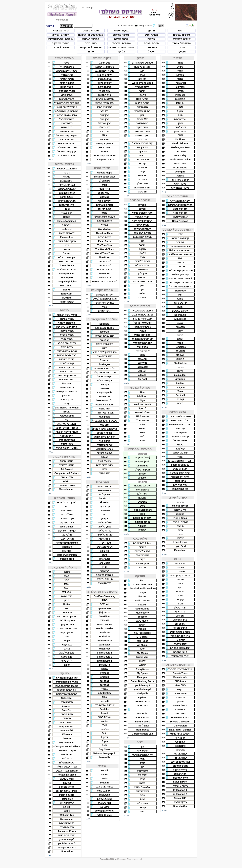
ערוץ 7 (180, 111)
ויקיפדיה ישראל (105, 376)
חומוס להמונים (142, 522)
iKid (142, 799)
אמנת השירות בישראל (180, 287)
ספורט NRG (142, 416)
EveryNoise (142, 669)
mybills (142, 205)
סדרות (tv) (105, 612)
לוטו (142, 437)
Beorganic (180, 315)
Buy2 (180, 371)
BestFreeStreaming (105, 596)
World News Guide (180, 160)
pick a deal (180, 375)
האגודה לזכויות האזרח (180, 424)
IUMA (142, 625)
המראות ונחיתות (142, 188)
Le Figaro (180, 172)
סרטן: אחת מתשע (180, 465)
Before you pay (180, 274)
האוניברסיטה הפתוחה (142, 339)
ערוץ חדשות (180, 119)
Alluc (105, 697)
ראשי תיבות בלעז (105, 465)
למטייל (105, 225)
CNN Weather (180, 217)
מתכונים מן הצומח (142, 518)
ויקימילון (105, 384)
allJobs (142, 375)
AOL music (142, 621)
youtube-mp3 (142, 685)
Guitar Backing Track (142, 681)
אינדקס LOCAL (180, 311)
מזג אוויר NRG (180, 213)
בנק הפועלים (105, 87)
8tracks (142, 605)
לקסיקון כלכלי (105, 83)
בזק (142, 241)
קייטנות (142, 807)
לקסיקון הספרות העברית (105, 421)
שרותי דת (180, 571)
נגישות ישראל (180, 441)
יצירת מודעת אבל (180, 656)
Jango (142, 593)
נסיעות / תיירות (121, 35)
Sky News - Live (180, 188)
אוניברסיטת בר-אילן (142, 323)
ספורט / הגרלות (91, 39)
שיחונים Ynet (105, 461)
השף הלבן (142, 494)
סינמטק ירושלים (105, 579)
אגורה (180, 339)
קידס (142, 763)
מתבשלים (142, 502)
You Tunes (142, 641)
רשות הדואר (142, 123)
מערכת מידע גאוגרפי (105, 217)
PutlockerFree (104, 641)
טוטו (142, 441)
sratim (105, 721)
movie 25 (105, 633)
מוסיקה (182, 52)
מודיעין (151, 31)
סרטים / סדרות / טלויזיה (121, 47)
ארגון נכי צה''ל (180, 469)
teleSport (142, 396)
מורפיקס (105, 332)
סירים (142, 506)
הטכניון (142, 331)
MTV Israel (142, 637)
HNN (180, 107)
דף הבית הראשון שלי (142, 755)
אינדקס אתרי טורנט (180, 734)
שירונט (180, 538)
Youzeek (142, 617)
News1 (180, 75)
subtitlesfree (104, 693)
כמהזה (180, 262)
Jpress (180, 176)
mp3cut (142, 697)
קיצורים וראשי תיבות (105, 437)
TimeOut (105, 502)
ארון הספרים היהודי (180, 636)
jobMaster (142, 367)
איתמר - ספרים (180, 522)
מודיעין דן (142, 151)
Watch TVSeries (104, 628)
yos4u (180, 701)
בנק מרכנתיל (105, 123)
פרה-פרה (180, 697)
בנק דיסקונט (105, 95)
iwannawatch (104, 661)
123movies (105, 645)
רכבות (142, 155)
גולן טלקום (142, 107)
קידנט (142, 783)
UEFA (142, 428)
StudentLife (180, 363)
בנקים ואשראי (121, 31)
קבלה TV (180, 640)
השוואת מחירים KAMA (180, 254)
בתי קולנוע (105, 494)
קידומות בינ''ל (142, 87)
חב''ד (180, 604)
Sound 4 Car (180, 806)
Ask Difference (105, 449)
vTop (142, 514)
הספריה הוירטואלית (142, 343)
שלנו (180, 234)
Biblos (105, 457)
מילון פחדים (105, 473)
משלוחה (142, 478)
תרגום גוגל (105, 441)
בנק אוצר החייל (105, 107)
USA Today (180, 155)
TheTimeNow (105, 245)
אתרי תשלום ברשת (142, 281)
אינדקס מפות (105, 201)
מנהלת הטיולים (105, 221)
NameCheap (180, 705)
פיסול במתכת (155, 15)
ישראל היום (180, 127)
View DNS (180, 685)
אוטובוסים (142, 167)
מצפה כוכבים (105, 237)
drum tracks (142, 730)
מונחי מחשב (180, 714)
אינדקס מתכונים (142, 486)
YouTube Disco (142, 633)
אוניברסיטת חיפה (142, 327)
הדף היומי (180, 612)
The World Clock (105, 249)
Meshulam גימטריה (180, 648)
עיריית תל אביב (142, 261)
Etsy (180, 331)
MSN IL (180, 103)
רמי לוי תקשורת (142, 111)
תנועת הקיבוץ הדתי (180, 575)
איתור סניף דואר (142, 131)
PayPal (105, 151)
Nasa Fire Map (180, 221)
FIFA (142, 432)
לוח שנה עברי (105, 261)
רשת (105, 555)
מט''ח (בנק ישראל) (105, 67)
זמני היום (180, 616)
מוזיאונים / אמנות (182, 43)
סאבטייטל (105, 685)
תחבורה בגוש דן (142, 159)
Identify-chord (142, 722)
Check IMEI (180, 798)
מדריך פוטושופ (180, 766)
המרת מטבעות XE (104, 160)
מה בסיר (142, 526)
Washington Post (180, 147)
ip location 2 (180, 794)
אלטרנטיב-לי (142, 555)
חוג (142, 747)
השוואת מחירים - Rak (180, 250)
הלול (142, 795)
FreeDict (105, 340)
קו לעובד (180, 449)
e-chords (142, 714)
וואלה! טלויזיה (105, 523)
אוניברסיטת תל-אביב (142, 315)
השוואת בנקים (105, 79)
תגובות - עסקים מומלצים (180, 270)
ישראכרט (105, 139)
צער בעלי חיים (180, 485)
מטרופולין (142, 175)
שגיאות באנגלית (105, 445)
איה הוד (142, 567)
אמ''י (105, 307)
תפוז (180, 115)
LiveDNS (180, 709)
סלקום (142, 249)
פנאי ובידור (91, 43)
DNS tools (180, 681)
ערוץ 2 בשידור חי (180, 180)
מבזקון (180, 91)
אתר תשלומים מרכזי (142, 213)
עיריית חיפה (142, 269)
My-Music (142, 653)
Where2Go (105, 559)
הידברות (180, 591)
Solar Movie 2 (105, 657)
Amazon (180, 327)
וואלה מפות (105, 189)
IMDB (105, 600)
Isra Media (105, 563)
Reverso (104, 360)
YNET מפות (104, 193)
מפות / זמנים (151, 35)
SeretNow (105, 616)
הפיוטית (142, 530)
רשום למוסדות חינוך (142, 221)
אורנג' (142, 91)
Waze (104, 213)
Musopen (142, 677)
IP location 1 (180, 790)
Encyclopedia (105, 392)
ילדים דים (142, 775)
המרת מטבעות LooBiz (104, 155)
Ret (180, 258)
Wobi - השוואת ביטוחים (180, 279)
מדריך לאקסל (180, 770)
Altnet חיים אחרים (142, 543)
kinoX (105, 669)
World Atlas (104, 229)
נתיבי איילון (142, 184)
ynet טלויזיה (105, 527)
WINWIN (180, 351)
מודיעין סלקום (142, 103)
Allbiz (180, 299)
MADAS (180, 355)
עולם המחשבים (180, 778)
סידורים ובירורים (181, 35)
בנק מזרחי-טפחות (105, 103)
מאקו (180, 123)
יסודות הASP (180, 754)
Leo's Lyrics (180, 542)
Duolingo (105, 324)
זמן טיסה (142, 192)
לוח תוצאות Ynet (142, 404)
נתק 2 (142, 289)
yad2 (180, 343)
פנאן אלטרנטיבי (142, 551)
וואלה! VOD (105, 717)
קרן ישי (180, 600)
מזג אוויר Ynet (180, 209)
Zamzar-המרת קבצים (180, 730)
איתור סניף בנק (105, 75)
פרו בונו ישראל (180, 453)
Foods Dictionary (142, 510)
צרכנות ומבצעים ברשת (180, 283)
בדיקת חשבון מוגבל (105, 71)
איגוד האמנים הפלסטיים (105, 299)
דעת (180, 587)
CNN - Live (180, 184)
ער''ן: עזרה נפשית (180, 420)
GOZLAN (104, 604)
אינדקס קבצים (180, 782)
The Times (180, 151)
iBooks (180, 514)
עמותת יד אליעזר (180, 437)
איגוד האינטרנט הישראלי (180, 669)
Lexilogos (104, 364)
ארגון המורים (105, 311)
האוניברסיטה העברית (142, 311)
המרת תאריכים (105, 269)
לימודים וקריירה (61, 35)
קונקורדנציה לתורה (105, 413)
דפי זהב (180, 242)
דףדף (142, 779)
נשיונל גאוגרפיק (105, 547)
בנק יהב (105, 111)
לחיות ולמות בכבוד (180, 477)
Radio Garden (142, 601)
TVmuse (105, 673)
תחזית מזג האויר (61, 31)
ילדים (91, 52)
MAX (104, 135)
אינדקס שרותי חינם (180, 762)
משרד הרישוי (142, 225)
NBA (142, 424)
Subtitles (104, 709)
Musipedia (142, 693)
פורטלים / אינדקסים (91, 47)
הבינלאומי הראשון (105, 99)
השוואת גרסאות (105, 453)
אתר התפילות (180, 620)
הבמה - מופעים (105, 486)
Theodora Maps (104, 233)
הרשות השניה (105, 539)
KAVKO (155, 12)
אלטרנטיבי (151, 47)
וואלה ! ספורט (142, 412)
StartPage (180, 291)
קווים (142, 171)
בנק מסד (105, 119)
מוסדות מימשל (91, 31)
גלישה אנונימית (180, 786)
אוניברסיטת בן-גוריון (142, 319)
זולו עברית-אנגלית (105, 336)
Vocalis (142, 629)
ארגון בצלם (180, 481)
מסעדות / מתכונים (121, 43)
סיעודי (180, 445)
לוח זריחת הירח (105, 278)
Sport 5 (142, 408)
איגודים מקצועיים (181, 39)
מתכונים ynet (142, 490)
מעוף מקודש (142, 563)
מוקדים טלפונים (142, 67)
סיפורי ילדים (142, 771)
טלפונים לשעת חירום (180, 416)
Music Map (180, 550)
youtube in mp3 (142, 689)
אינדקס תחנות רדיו (142, 584)
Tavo (180, 391)
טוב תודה (180, 266)
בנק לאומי (105, 91)
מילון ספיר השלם (105, 344)
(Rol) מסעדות (142, 462)
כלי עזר (121, 52)
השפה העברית (105, 433)
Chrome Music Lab (142, 734)
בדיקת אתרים (180, 802)
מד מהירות (180, 738)
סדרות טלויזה (105, 531)
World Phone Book (142, 83)
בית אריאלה (180, 510)
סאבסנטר (105, 681)
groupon (180, 379)
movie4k (105, 701)
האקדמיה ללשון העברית (105, 429)
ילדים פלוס (142, 803)
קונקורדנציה (180, 644)
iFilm (105, 567)
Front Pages (180, 168)
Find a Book (180, 518)
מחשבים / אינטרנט (61, 47)
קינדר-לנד (142, 751)
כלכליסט (180, 87)
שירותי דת (180, 624)
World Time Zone (104, 253)
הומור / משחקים (61, 43)
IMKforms (180, 746)
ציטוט (180, 530)
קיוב (142, 649)
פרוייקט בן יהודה (180, 506)
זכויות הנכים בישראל (180, 473)
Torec (104, 689)
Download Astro (180, 718)
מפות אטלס (105, 181)
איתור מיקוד (142, 127)
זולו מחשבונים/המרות (105, 368)
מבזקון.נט (180, 99)
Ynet (180, 63)
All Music (142, 645)
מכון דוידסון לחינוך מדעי (105, 352)
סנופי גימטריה (180, 652)
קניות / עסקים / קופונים (91, 35)
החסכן (180, 307)
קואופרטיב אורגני (180, 238)
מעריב (180, 67)
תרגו (105, 469)
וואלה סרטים (105, 490)
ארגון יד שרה (180, 432)
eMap (105, 185)
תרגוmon (105, 571)
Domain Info (180, 677)
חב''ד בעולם (180, 608)
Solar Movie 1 (105, 653)
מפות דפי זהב (105, 209)
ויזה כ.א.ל (105, 131)
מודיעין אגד (142, 147)
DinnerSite (142, 466)
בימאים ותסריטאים (105, 303)
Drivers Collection (180, 722)
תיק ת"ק (142, 273)
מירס (142, 257)
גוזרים (180, 403)
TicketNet (105, 510)
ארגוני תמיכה (121, 39)
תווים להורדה (142, 726)
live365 (142, 597)
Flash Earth (105, 241)
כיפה (180, 583)
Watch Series (104, 624)
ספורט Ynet (142, 420)
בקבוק (105, 519)
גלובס (180, 79)
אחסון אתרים (180, 693)
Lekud (104, 713)
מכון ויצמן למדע (142, 335)
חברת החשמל (142, 217)
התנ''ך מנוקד (180, 628)
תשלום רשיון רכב (142, 233)
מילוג (105, 348)
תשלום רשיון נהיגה (142, 237)
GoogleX (180, 742)
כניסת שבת (105, 273)
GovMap (104, 197)
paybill (142, 209)
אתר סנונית (142, 347)
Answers (105, 388)
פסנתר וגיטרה (142, 718)
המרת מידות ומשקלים (105, 372)
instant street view (105, 177)
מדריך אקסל (180, 774)
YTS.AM (105, 620)
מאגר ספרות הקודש (180, 632)
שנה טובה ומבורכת (121, 16)
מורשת (180, 579)
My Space (142, 673)
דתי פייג (180, 567)
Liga (142, 400)
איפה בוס (142, 180)
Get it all (180, 395)
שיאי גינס (105, 425)
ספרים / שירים (151, 43)
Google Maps (105, 173)
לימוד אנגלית (142, 791)
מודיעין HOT (142, 99)
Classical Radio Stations (142, 588)
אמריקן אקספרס (105, 143)
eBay (180, 323)
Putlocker (105, 637)
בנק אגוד (105, 115)
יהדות (182, 47)
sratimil (105, 677)
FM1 (142, 580)
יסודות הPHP (180, 758)
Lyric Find (180, 546)
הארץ (180, 71)
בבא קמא (180, 563)
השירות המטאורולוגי (180, 201)
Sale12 (180, 359)
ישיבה (180, 596)
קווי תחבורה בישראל (142, 143)
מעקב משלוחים (142, 135)
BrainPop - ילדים (142, 787)
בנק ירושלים (105, 127)
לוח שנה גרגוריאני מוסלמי (105, 282)
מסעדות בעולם (142, 470)
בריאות (151, 39)
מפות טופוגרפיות (105, 205)
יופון (142, 115)
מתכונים (142, 498)
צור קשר (50, 26)
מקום (142, 559)
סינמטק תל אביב (105, 575)
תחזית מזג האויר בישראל (180, 205)
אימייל (151, 52)
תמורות (142, 547)
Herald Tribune (180, 143)
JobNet (142, 371)
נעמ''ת (180, 457)
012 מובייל (142, 119)
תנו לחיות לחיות (180, 489)
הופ (142, 767)
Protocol (180, 95)
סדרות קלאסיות (105, 535)
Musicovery (142, 613)
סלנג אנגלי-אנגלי (105, 401)
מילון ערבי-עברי (105, 356)
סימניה (180, 526)
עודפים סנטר (180, 303)
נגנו (142, 709)
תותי (142, 759)
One (142, 392)
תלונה (142, 293)
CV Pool (142, 379)
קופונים (180, 399)
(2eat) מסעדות (142, 458)
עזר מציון (180, 428)
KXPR (142, 661)
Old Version (180, 726)
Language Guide (105, 328)
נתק (142, 285)
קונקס (142, 163)
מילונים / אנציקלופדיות (61, 39)
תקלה (180, 689)
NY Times (180, 139)
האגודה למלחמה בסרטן (180, 461)
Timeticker (105, 257)
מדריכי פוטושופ (142, 701)
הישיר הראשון (105, 147)
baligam (180, 387)
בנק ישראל (105, 63)
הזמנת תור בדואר (142, 229)
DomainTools (180, 673)
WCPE (142, 665)
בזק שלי (142, 277)
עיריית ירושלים (142, 265)
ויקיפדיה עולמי (105, 380)
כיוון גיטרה (142, 705)
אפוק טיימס (180, 164)
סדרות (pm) (105, 608)
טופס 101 (142, 298)
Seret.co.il (105, 498)
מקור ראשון (180, 131)
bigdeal (180, 383)
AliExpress (180, 319)
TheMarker (180, 83)
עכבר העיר (105, 506)
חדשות (182, 31)
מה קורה (105, 551)
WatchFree (104, 649)
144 (142, 71)
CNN (180, 135)
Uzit (180, 295)
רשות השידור (105, 543)
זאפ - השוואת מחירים (180, 246)
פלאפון (142, 95)
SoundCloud (142, 609)
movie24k (105, 665)
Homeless (180, 347)
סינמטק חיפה (105, 583)
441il (142, 75)
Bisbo (142, 474)
